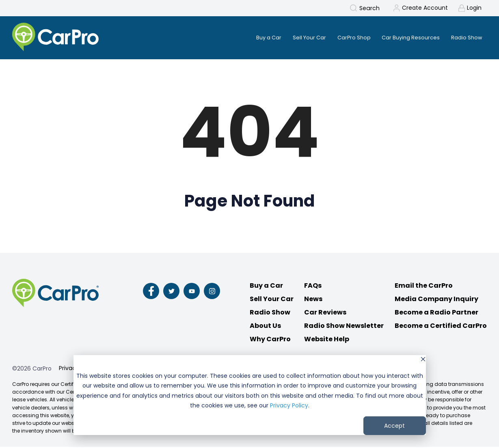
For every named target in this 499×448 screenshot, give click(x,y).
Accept (394, 426)
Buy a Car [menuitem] (255, 38)
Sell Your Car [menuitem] (298, 38)
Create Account (424, 8)
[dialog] (250, 395)
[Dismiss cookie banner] (423, 360)
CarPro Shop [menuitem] (346, 38)
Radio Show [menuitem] (466, 38)
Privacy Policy (289, 405)
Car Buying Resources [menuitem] (407, 38)
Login (474, 8)
